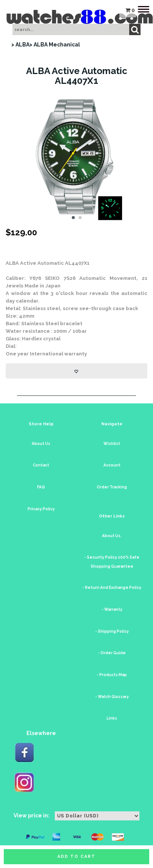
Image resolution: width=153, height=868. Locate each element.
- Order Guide (112, 653)
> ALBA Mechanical (55, 45)
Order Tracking (112, 487)
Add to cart (76, 856)
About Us (41, 444)
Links (112, 718)
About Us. (112, 536)
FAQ (41, 487)
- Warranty (112, 609)
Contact (41, 465)
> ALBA (20, 45)
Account (112, 465)
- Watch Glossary (112, 697)
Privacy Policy (41, 509)
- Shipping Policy (112, 631)
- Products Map (112, 675)
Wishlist (112, 444)
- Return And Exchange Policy (112, 588)
